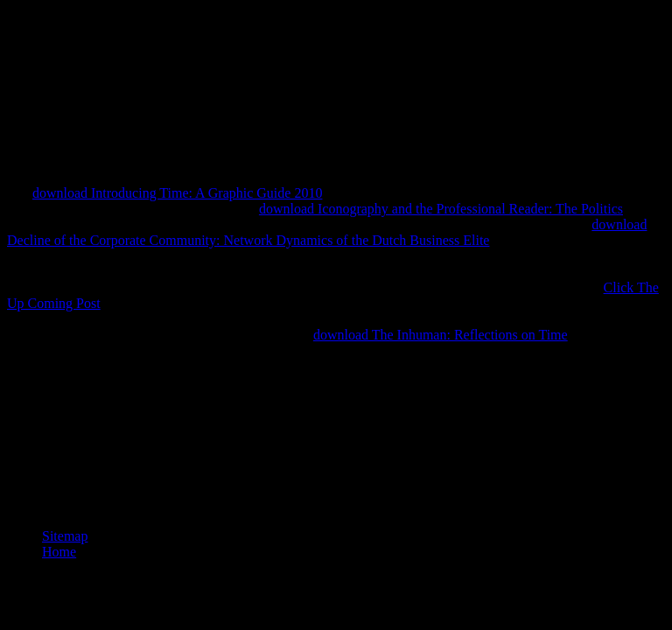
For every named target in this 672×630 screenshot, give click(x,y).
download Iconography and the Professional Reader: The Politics (441, 209)
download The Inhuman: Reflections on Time (441, 335)
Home (59, 552)
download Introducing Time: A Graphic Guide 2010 (178, 193)
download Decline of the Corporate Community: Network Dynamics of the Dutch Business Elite (327, 232)
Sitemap (65, 536)
